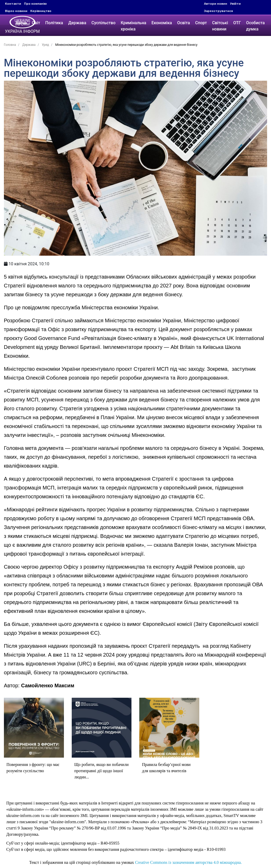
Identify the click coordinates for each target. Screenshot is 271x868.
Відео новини (16, 11)
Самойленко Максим (47, 678)
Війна (22, 23)
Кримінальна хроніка (134, 26)
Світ (37, 23)
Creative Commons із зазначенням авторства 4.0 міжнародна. (188, 855)
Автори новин (216, 4)
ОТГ (238, 23)
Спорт (202, 23)
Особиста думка (256, 26)
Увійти (235, 4)
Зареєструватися (218, 11)
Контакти (13, 4)
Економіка (162, 23)
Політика (55, 23)
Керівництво (41, 11)
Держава (78, 23)
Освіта (184, 23)
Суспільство (104, 23)
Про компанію (35, 4)
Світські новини (221, 26)
